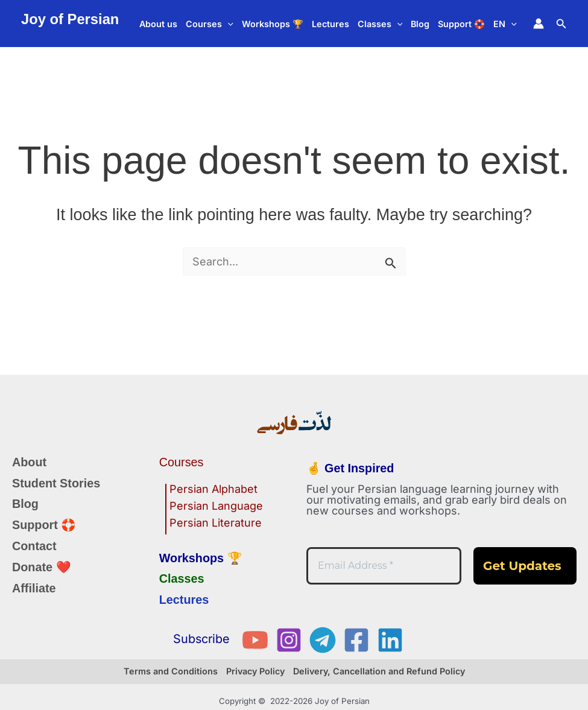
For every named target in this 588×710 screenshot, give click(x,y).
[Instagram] (289, 640)
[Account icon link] (539, 24)
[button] (228, 24)
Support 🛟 (461, 24)
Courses (210, 24)
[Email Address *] (384, 566)
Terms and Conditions (171, 671)
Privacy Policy (255, 671)
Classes (380, 24)
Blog (420, 24)
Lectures (330, 24)
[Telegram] (323, 640)
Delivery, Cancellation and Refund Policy (379, 671)
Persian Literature (216, 523)
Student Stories (56, 483)
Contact (34, 546)
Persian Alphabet (213, 490)
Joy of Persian (70, 19)
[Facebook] (356, 640)
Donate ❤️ (42, 567)
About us (158, 24)
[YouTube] (255, 640)
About (29, 462)
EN (505, 24)
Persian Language (216, 506)
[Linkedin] (390, 640)
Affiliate (34, 588)
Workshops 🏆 (273, 24)
